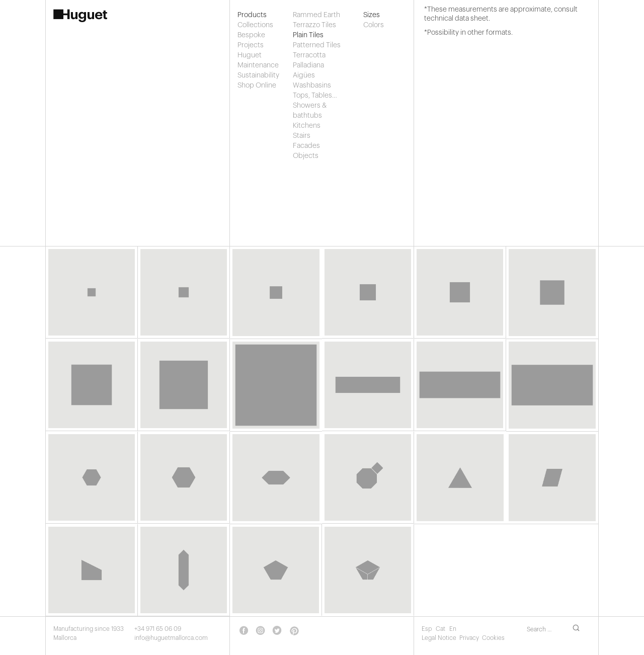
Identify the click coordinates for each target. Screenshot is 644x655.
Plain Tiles (308, 35)
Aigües (304, 75)
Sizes (372, 15)
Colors (373, 25)
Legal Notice (439, 638)
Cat (441, 629)
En (453, 629)
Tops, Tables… (315, 96)
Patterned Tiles (317, 45)
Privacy (469, 638)
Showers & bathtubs (310, 111)
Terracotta (309, 55)
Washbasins (312, 86)
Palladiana (308, 65)
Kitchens (307, 126)
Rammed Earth (316, 15)
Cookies (493, 638)
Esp (427, 629)
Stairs (302, 136)
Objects (306, 156)
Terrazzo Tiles (314, 25)
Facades (306, 146)
